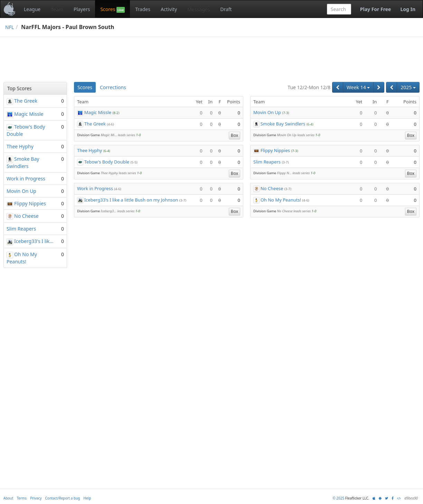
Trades (143, 9)
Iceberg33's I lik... (34, 241)
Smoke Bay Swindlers (283, 124)
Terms (22, 498)
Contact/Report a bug (63, 498)
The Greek (95, 124)
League (32, 9)
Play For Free (376, 9)
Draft (226, 9)
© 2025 (338, 498)
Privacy (36, 498)
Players (82, 9)
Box (234, 135)
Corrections (113, 87)
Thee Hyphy (90, 150)
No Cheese (272, 188)
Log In (408, 9)
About (8, 498)
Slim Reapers (267, 162)
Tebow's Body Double (107, 162)
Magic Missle (98, 112)
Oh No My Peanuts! (281, 200)
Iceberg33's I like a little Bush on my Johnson (131, 200)
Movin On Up (267, 112)
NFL (10, 27)
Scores (112, 9)
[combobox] (339, 9)
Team (57, 9)
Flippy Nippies (275, 150)
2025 (408, 87)
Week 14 (358, 87)
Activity (169, 9)
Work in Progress (95, 188)
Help (87, 498)
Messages (199, 9)
